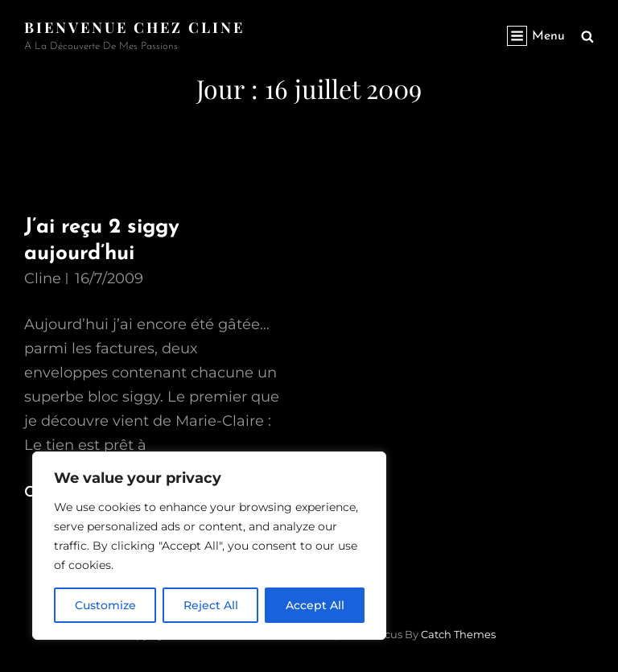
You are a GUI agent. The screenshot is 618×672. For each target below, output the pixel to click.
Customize (105, 605)
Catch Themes (458, 634)
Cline (43, 278)
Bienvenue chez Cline (134, 27)
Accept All (315, 605)
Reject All (211, 605)
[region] (209, 546)
